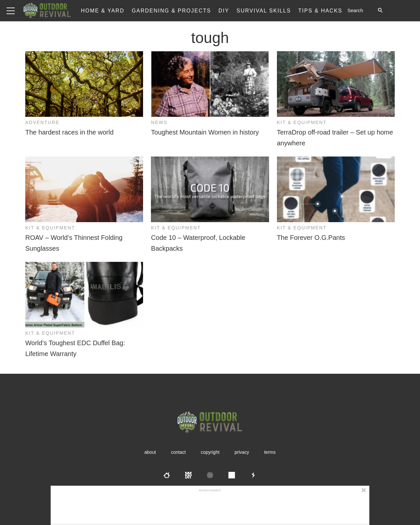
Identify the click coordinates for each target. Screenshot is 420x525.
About (150, 452)
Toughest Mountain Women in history (205, 132)
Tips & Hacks (320, 11)
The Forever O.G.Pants (311, 238)
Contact (178, 452)
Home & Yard (103, 11)
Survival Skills (264, 11)
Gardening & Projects (171, 11)
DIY (224, 11)
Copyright (210, 452)
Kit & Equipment (302, 122)
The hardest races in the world (69, 132)
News (159, 122)
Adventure (42, 122)
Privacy (242, 452)
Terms (270, 452)
